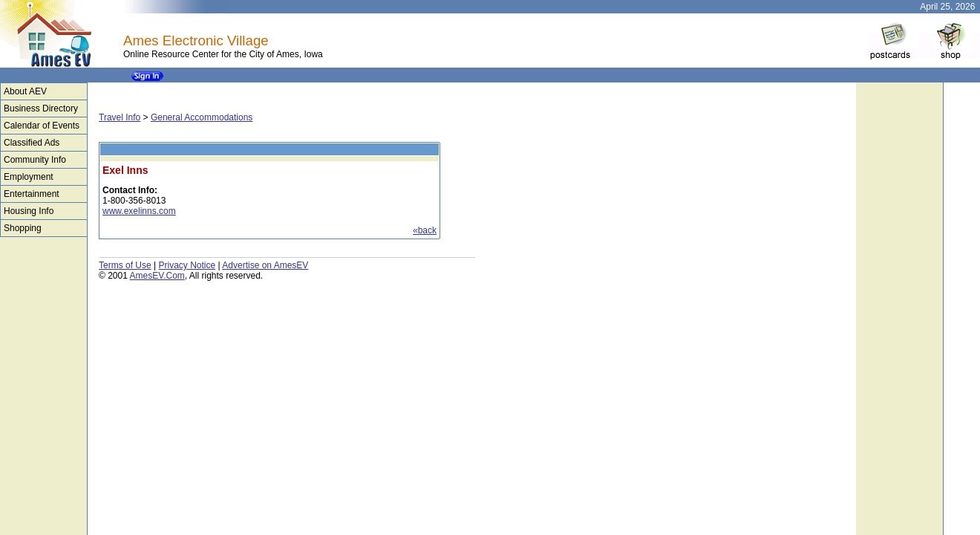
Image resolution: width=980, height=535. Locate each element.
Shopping (23, 228)
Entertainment (32, 194)
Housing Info (29, 211)
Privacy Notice (187, 265)
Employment (29, 177)
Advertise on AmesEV (265, 265)
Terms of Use (125, 265)
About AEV (25, 91)
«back (425, 230)
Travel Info (120, 117)
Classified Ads (32, 143)
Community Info (35, 160)
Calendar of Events (42, 126)
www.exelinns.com (139, 211)
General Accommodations (202, 117)
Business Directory (41, 108)
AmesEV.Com (157, 276)
